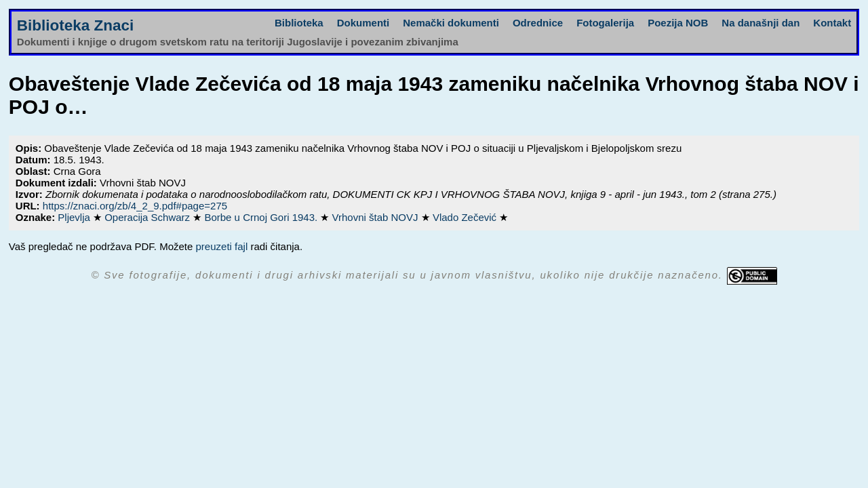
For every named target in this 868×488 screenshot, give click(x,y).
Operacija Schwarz (149, 217)
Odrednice (538, 23)
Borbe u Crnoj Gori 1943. (262, 217)
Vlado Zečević (466, 217)
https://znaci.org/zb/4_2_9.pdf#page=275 (135, 206)
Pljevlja (75, 217)
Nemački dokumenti (451, 23)
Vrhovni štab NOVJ (377, 217)
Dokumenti (363, 23)
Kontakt (832, 23)
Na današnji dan (761, 23)
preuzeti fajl (222, 246)
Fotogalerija (605, 23)
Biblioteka (299, 23)
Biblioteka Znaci (76, 25)
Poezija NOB (678, 23)
